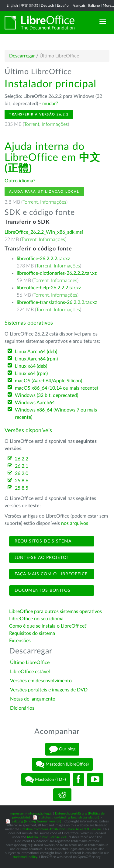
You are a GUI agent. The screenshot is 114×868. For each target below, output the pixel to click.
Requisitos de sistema (42, 541)
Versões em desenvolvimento (41, 681)
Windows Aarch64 (35, 403)
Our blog (62, 749)
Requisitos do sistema (33, 633)
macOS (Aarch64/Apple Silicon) (48, 381)
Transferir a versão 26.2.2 (39, 114)
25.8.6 (22, 481)
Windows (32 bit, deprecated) (47, 395)
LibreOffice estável (30, 672)
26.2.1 (22, 466)
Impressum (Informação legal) (31, 813)
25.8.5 (22, 488)
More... (108, 5)
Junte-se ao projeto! (41, 558)
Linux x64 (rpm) (31, 374)
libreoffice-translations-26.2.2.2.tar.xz (57, 302)
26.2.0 (22, 474)
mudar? (50, 104)
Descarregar (22, 56)
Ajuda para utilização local (44, 192)
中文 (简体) (29, 5)
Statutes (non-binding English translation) (69, 817)
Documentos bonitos (42, 591)
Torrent (32, 124)
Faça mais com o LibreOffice (50, 574)
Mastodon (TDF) (46, 780)
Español (63, 5)
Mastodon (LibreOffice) (62, 764)
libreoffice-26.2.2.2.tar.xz (43, 259)
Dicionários (22, 708)
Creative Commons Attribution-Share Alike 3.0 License (61, 829)
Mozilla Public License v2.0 (47, 837)
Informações (55, 124)
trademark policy (25, 857)
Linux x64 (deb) (31, 366)
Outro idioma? (20, 181)
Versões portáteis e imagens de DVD (49, 690)
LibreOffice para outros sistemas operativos (55, 611)
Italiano (94, 5)
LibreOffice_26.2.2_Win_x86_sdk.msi (44, 232)
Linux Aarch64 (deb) (36, 352)
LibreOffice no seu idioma (36, 619)
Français (79, 5)
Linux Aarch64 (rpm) (36, 359)
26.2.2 (22, 459)
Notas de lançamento (33, 699)
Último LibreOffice (30, 663)
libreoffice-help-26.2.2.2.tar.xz (49, 288)
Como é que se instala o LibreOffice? (48, 626)
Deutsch (47, 5)
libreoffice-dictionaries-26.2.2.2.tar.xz (57, 273)
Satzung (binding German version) (36, 821)
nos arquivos (75, 523)
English (12, 5)
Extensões (20, 641)
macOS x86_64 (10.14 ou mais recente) (56, 388)
